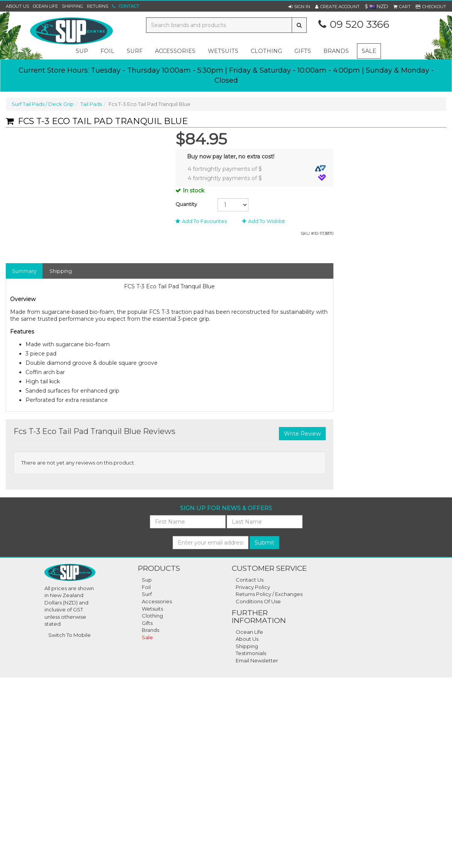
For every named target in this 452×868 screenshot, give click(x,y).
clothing (266, 51)
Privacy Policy (253, 587)
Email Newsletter (257, 660)
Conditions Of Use (258, 601)
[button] (299, 7)
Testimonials (251, 653)
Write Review (302, 434)
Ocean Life (45, 6)
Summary (24, 271)
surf (135, 51)
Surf (147, 594)
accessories (175, 51)
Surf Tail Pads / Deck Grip (43, 104)
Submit (264, 543)
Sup (147, 580)
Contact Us (250, 580)
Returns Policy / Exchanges (269, 594)
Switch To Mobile (70, 635)
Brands (336, 51)
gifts (303, 51)
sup (82, 51)
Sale (369, 51)
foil (107, 51)
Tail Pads (91, 104)
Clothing (152, 616)
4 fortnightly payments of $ (257, 169)
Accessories (157, 601)
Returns (98, 6)
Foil (146, 587)
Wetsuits (152, 609)
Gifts (147, 623)
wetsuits (223, 51)
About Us (17, 6)
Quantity (186, 204)
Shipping (72, 6)
